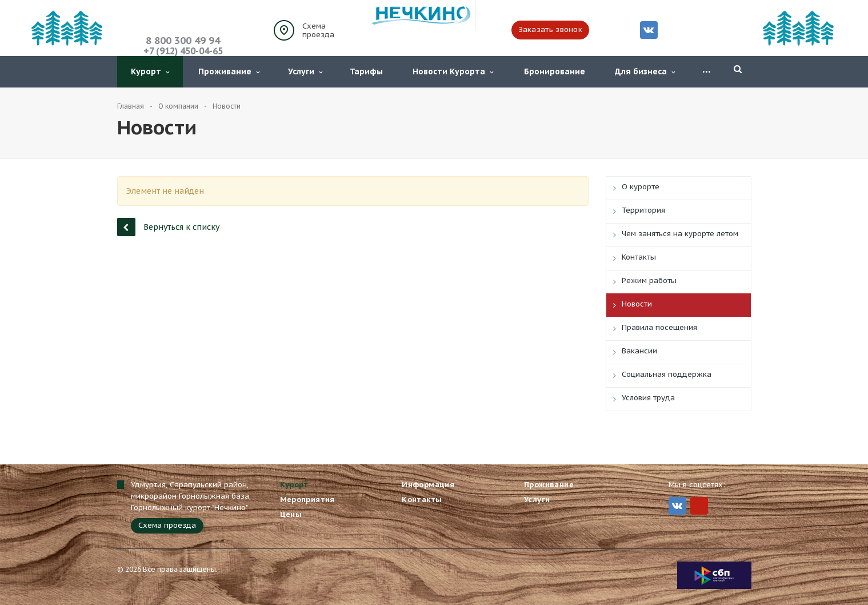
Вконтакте (649, 29)
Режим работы (649, 280)
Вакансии (639, 351)
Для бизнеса (645, 71)
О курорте (641, 187)
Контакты (639, 257)
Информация (428, 485)
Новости (637, 304)
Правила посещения (659, 327)
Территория (643, 210)
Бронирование (555, 71)
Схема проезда (318, 30)
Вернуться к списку (168, 227)
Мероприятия (307, 499)
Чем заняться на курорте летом (680, 234)
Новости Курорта (453, 71)
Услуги (305, 71)
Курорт (150, 71)
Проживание (229, 71)
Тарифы (366, 71)
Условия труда (648, 398)
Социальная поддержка (667, 374)
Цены (291, 514)
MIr (699, 506)
